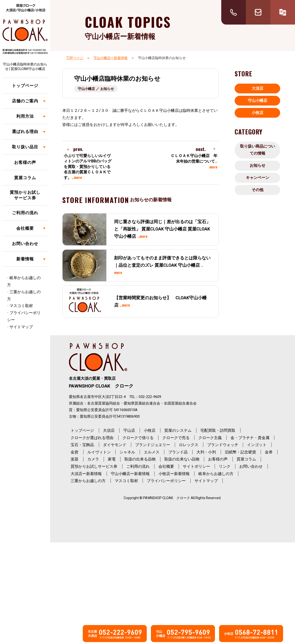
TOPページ (75, 58)
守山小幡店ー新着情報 (111, 58)
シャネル (127, 452)
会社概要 (25, 228)
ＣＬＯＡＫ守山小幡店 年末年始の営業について (194, 161)
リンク (225, 466)
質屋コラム (25, 178)
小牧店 (258, 113)
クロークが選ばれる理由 (92, 438)
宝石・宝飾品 (82, 445)
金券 (269, 452)
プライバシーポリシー (166, 481)
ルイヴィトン (99, 452)
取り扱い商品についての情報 (258, 150)
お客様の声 (25, 162)
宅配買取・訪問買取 (218, 430)
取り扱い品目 (25, 147)
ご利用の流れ (25, 213)
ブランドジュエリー (153, 445)
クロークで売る (176, 438)
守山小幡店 (258, 101)
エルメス (152, 452)
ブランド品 (178, 452)
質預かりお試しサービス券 (25, 195)
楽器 (74, 459)
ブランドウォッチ (223, 445)
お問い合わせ (25, 244)
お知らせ (258, 165)
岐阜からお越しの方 (216, 474)
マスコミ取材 (21, 306)
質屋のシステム (178, 430)
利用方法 (25, 116)
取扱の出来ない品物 (182, 459)
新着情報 (25, 259)
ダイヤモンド (115, 445)
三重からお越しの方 (88, 481)
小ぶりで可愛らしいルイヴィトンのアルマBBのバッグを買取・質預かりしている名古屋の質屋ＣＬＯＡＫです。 (88, 167)
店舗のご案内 (25, 101)
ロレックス (189, 445)
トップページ (25, 86)
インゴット (257, 445)
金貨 (74, 452)
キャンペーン (258, 178)
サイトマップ (21, 327)
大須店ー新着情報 (86, 474)
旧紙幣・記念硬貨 (240, 452)
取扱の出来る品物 (140, 459)
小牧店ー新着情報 (174, 474)
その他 (258, 190)
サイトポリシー (196, 466)
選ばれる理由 (25, 132)
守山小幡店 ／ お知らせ (96, 89)
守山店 (129, 430)
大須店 (258, 88)
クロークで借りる (138, 438)
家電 (112, 459)
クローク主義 (210, 438)
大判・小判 (206, 452)
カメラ (93, 459)
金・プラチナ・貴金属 (250, 438)
